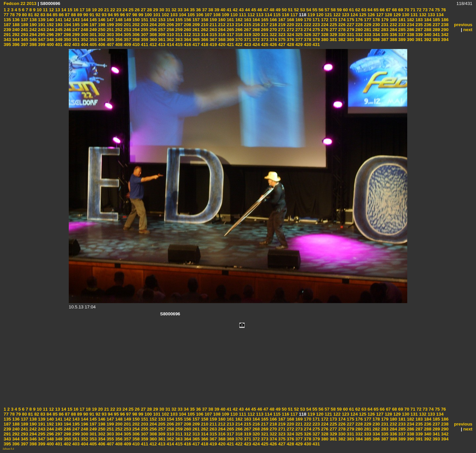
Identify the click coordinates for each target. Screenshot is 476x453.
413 (161, 45)
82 (36, 15)
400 (50, 45)
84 (48, 15)
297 (58, 35)
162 (238, 20)
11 (45, 10)
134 (439, 15)
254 (136, 30)
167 (281, 20)
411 (144, 45)
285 (401, 30)
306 (136, 35)
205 (161, 25)
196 (84, 25)
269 (264, 30)
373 (264, 40)
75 (437, 10)
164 (256, 20)
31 (167, 10)
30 (161, 10)
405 (93, 45)
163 (247, 20)
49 (278, 10)
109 (225, 15)
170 (307, 20)
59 (339, 10)
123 (345, 15)
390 (410, 40)
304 (118, 35)
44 (247, 10)
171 (316, 20)
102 (165, 15)
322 (273, 35)
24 (124, 10)
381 (333, 40)
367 (213, 40)
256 (153, 30)
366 (204, 40)
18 (88, 10)
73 (425, 10)
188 (15, 25)
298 (67, 35)
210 (204, 25)
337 (401, 35)
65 (376, 10)
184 (427, 20)
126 (371, 15)
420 (221, 45)
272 (290, 30)
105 (190, 15)
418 (204, 45)
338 (410, 35)
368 (221, 40)
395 (7, 45)
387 (384, 40)
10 (39, 10)
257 (161, 30)
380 (324, 40)
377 (298, 40)
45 (253, 10)
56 (320, 10)
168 (290, 20)
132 (422, 15)
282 (376, 30)
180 (393, 20)
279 (350, 30)
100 (148, 15)
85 (55, 15)
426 (273, 45)
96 (122, 15)
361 (161, 40)
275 (316, 30)
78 (12, 15)
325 (298, 35)
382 (341, 40)
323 (281, 35)
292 (15, 35)
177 (367, 20)
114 (268, 15)
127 (379, 15)
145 (93, 20)
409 (127, 45)
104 (182, 15)
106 (199, 15)
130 (405, 15)
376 (290, 40)
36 (198, 10)
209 (195, 25)
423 (247, 45)
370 (238, 40)
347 (41, 40)
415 (178, 45)
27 (143, 10)
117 (294, 15)
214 (238, 25)
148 (118, 20)
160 (221, 20)
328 (324, 35)
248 (84, 30)
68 (394, 10)
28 (149, 10)
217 (264, 25)
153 (161, 20)
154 (170, 20)
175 (350, 20)
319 (247, 35)
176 (358, 20)
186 (444, 20)
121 (328, 15)
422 (238, 45)
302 (101, 35)
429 (298, 45)
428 (290, 45)
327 (316, 35)
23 (118, 10)
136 (15, 20)
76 (443, 10)
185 (436, 20)
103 (173, 15)
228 (358, 25)
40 (222, 10)
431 (316, 45)
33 (180, 10)
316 (221, 35)
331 (350, 35)
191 (41, 25)
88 (73, 15)
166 (273, 20)
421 (230, 45)
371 (247, 40)
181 (401, 20)
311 (178, 35)
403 (75, 45)
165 (264, 20)
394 (444, 40)
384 (358, 40)
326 (307, 35)
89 (79, 15)
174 (341, 20)
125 (362, 15)
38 (210, 10)
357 (127, 40)
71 (412, 10)
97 (128, 15)
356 (118, 40)
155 (178, 20)
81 (30, 15)
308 (153, 35)
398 (32, 45)
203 (144, 25)
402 (67, 45)
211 (213, 25)
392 (427, 40)
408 (118, 45)
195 (75, 25)
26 (137, 10)
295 (41, 35)
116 (285, 15)
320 (256, 35)
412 (153, 45)
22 (112, 10)
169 (298, 20)
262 (204, 30)
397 (24, 45)
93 (104, 15)
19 (94, 10)
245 (58, 30)
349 (58, 40)
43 (241, 10)
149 (127, 20)
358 (136, 40)
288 (427, 30)
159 (213, 20)
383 (350, 40)
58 (333, 10)
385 (367, 40)
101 (156, 15)
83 (42, 15)
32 (173, 10)
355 (110, 40)
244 (50, 30)
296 (50, 35)
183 (418, 20)
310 (170, 35)
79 (18, 15)
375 (281, 40)
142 (67, 20)
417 (195, 45)
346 (32, 40)
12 (51, 10)
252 (118, 30)
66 (382, 10)
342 (444, 35)
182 (410, 20)
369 (230, 40)
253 (127, 30)
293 (24, 35)
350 (67, 40)
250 (101, 30)
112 (251, 15)
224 (324, 25)
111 (242, 15)
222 (307, 25)
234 (410, 25)
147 (110, 20)
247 (75, 30)
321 (264, 35)
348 (50, 40)
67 (388, 10)
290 (444, 30)
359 (144, 40)
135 (7, 20)
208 (187, 25)
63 (363, 10)
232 (393, 25)
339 (418, 35)
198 (101, 25)
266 (238, 30)
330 (341, 35)
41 (229, 10)
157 (195, 20)
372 (256, 40)
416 (187, 45)
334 (376, 35)
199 (110, 25)
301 (93, 35)
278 (341, 30)
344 (15, 40)
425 (264, 45)
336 (393, 35)
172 (324, 20)
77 (6, 15)
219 (281, 25)
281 (367, 30)
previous (463, 25)
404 (84, 45)
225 (333, 25)
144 (84, 20)
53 (302, 10)
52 (296, 10)
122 (336, 15)
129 (396, 15)
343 (7, 40)
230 (376, 25)
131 (414, 15)
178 (376, 20)
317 (230, 35)
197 (93, 25)
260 (187, 30)
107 (208, 15)
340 (427, 35)
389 (401, 40)
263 (213, 30)
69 (400, 10)
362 (170, 40)
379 (316, 40)
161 (230, 20)
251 (110, 30)
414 (170, 45)
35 (192, 10)
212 (221, 25)
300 (84, 35)
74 (431, 10)
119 (311, 15)
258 (170, 30)
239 (7, 30)
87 (67, 15)
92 (97, 15)
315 (213, 35)
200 (118, 25)
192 (50, 25)
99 (140, 15)
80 (24, 15)
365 (195, 40)
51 (290, 10)
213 (230, 25)
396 (15, 45)
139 (41, 20)
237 (436, 25)
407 (110, 45)
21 (106, 10)
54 (308, 10)
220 (290, 25)
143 (75, 20)
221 (298, 25)
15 (69, 10)
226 (341, 25)
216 (256, 25)
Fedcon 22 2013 (20, 3)
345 (24, 40)
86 (61, 15)
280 (358, 30)
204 (153, 25)
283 (384, 30)
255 (144, 30)
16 (76, 10)
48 (272, 10)
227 (350, 25)
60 (345, 10)
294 (32, 35)
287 (418, 30)
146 (101, 20)
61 (351, 10)
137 (24, 20)
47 (265, 10)
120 (319, 15)
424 (256, 45)
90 (85, 15)
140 (50, 20)
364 (187, 40)
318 (238, 35)
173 (333, 20)
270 (273, 30)
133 (431, 15)
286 (410, 30)
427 (281, 45)
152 (153, 20)
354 (101, 40)
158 (204, 20)
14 (63, 10)
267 (247, 30)
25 (130, 10)
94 (110, 15)
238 (444, 25)
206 (170, 25)
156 (187, 20)
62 (357, 10)
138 (32, 20)
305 (127, 35)
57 (326, 10)
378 (307, 40)
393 (436, 40)
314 (204, 35)
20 (100, 10)
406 (101, 45)
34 (186, 10)
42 (235, 10)
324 (290, 35)
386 (376, 40)
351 (75, 40)
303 (110, 35)
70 (406, 10)
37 (204, 10)
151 (144, 20)
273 (298, 30)
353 (93, 40)
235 (418, 25)
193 (58, 25)
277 (333, 30)
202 (136, 25)
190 (32, 25)
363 (178, 40)
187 (7, 25)
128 (388, 15)
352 (84, 40)
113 (259, 15)
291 (7, 35)
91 (91, 15)
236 (427, 25)
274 (307, 30)
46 (259, 10)
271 (281, 30)
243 (41, 30)
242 (32, 30)
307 (144, 35)
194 (67, 25)
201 (127, 25)
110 (233, 15)
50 (284, 10)
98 (134, 15)
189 (24, 25)
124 (353, 15)
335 (384, 35)
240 (15, 30)
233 (401, 25)
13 (57, 10)
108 (216, 15)
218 (273, 25)
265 (230, 30)
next (468, 30)
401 (58, 45)
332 (358, 35)
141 (58, 20)
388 (393, 40)
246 (67, 30)
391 (418, 40)
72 (418, 10)
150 (136, 20)
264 (221, 30)
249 (93, 30)
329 (333, 35)
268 (256, 30)
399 (41, 45)
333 (367, 35)
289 (436, 30)
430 (307, 45)
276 (324, 30)
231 (384, 25)
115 (276, 15)
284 (393, 30)
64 (369, 10)
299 (75, 35)
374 (273, 40)
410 (136, 45)
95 (116, 15)
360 (153, 40)
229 (367, 25)
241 (24, 30)
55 (314, 10)
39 (216, 10)
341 (436, 35)
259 (178, 30)
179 (384, 20)
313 (195, 35)
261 (195, 30)
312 (187, 35)
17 (81, 10)
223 (316, 25)
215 (247, 25)
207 (178, 25)
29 (155, 10)
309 (161, 35)
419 (213, 45)
